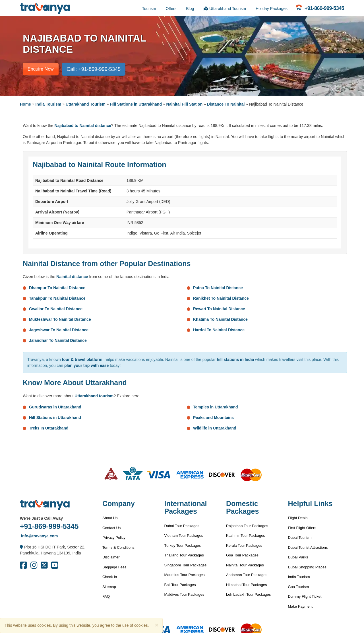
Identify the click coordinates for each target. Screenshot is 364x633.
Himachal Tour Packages (247, 585)
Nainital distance (72, 277)
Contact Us (111, 528)
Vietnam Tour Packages (184, 536)
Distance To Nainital (226, 104)
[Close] (156, 625)
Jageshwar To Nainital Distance (59, 330)
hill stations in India (235, 359)
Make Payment (300, 606)
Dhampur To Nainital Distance (57, 288)
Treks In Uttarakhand (49, 428)
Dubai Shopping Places (307, 567)
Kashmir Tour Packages (246, 536)
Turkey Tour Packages (183, 545)
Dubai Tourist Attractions (308, 547)
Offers (171, 9)
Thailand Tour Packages (184, 555)
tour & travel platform (82, 359)
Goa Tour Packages (242, 555)
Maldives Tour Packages (184, 594)
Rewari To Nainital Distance (219, 309)
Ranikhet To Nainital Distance (221, 298)
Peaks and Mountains (213, 418)
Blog (190, 9)
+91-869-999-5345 (49, 526)
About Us (110, 518)
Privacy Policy (114, 538)
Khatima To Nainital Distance (220, 319)
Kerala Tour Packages (244, 545)
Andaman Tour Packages (247, 575)
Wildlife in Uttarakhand (215, 428)
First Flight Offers (302, 528)
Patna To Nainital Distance (218, 288)
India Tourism (48, 104)
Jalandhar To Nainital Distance (58, 340)
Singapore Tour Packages (186, 565)
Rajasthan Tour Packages (247, 526)
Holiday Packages (272, 9)
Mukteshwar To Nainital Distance (60, 319)
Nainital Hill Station (185, 104)
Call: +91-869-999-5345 (94, 69)
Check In (110, 577)
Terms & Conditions (118, 547)
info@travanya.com (39, 536)
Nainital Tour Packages (245, 565)
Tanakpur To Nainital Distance (57, 298)
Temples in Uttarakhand (216, 407)
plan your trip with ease (86, 365)
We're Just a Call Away (41, 518)
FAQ (106, 596)
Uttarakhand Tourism (225, 9)
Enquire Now (41, 69)
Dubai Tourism (300, 538)
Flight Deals (298, 518)
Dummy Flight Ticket (305, 596)
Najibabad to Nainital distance (83, 126)
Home (25, 104)
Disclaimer (111, 557)
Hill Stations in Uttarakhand (136, 104)
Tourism (149, 9)
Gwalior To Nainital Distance (56, 309)
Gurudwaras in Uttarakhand (55, 407)
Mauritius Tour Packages (185, 575)
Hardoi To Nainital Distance (219, 330)
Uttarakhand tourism (94, 396)
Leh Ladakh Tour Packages (248, 594)
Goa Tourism (298, 587)
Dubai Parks (298, 557)
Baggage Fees (114, 567)
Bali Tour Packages (180, 585)
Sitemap (109, 587)
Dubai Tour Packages (182, 526)
